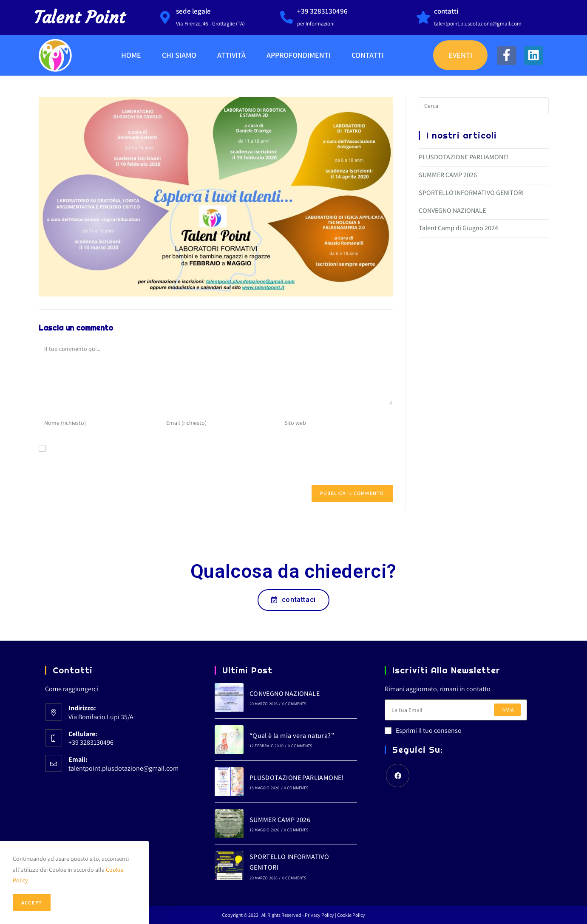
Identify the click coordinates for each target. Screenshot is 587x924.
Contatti (368, 55)
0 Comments (294, 704)
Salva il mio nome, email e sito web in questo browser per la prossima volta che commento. (213, 465)
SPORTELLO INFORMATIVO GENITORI (471, 193)
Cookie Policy (351, 915)
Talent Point (79, 17)
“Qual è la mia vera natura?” (292, 736)
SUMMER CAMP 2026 (448, 175)
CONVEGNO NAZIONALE (452, 211)
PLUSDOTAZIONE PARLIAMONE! (464, 157)
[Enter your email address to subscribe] (456, 710)
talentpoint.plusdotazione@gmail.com (123, 768)
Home (131, 55)
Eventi (460, 55)
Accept (32, 903)
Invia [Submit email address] (507, 710)
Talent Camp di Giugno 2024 (458, 228)
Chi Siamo (179, 55)
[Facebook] (398, 776)
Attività (231, 55)
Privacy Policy (320, 915)
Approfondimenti (299, 55)
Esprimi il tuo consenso (423, 730)
